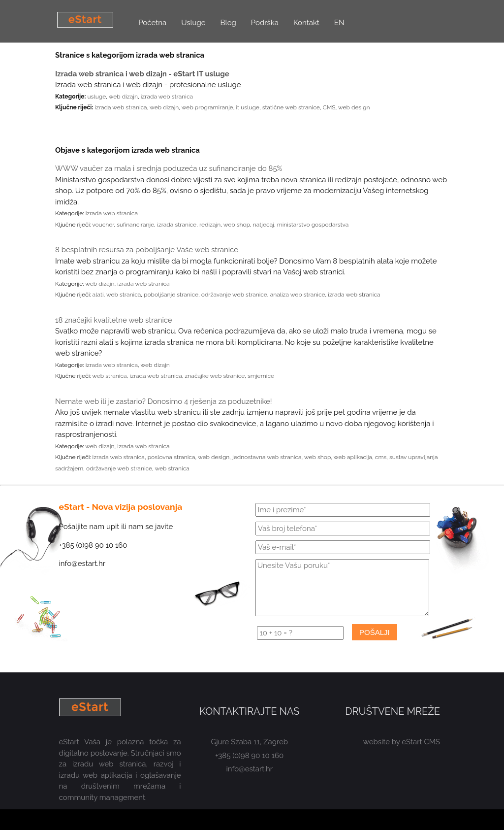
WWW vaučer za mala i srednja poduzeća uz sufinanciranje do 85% (169, 168)
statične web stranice (291, 107)
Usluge (193, 23)
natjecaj (264, 225)
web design (354, 107)
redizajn (210, 225)
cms (381, 457)
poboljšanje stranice (171, 295)
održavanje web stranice (234, 295)
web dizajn (123, 97)
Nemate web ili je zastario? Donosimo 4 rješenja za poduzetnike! (164, 401)
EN (339, 23)
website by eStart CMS (402, 742)
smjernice (261, 376)
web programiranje (207, 107)
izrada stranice (177, 225)
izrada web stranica (167, 97)
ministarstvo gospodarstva (313, 225)
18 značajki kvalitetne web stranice (114, 320)
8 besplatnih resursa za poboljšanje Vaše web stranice (147, 250)
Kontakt (306, 23)
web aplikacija (353, 457)
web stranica (124, 295)
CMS (329, 107)
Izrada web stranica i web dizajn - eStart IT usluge (142, 74)
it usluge (247, 107)
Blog (228, 23)
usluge (96, 97)
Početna (152, 23)
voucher (103, 225)
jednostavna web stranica (267, 457)
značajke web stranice (215, 376)
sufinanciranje (135, 225)
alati (98, 295)
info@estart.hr (250, 769)
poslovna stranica (172, 457)
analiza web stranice (298, 295)
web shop (237, 225)
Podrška (265, 23)
